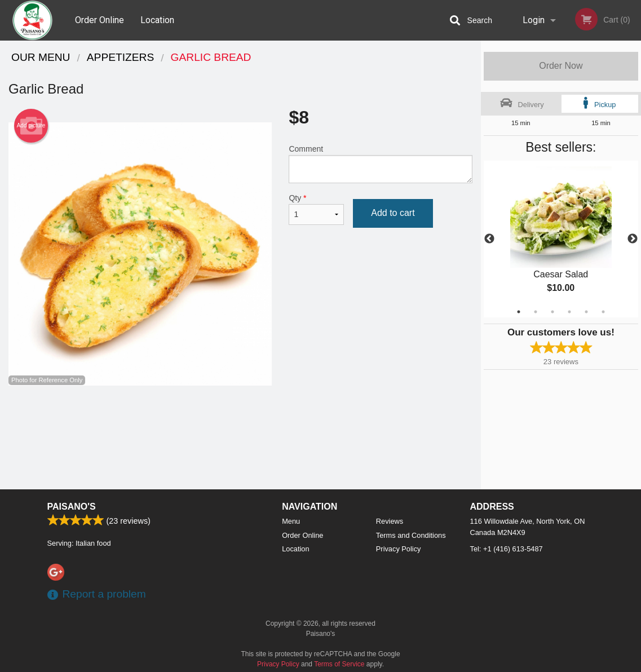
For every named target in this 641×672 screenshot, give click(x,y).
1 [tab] (519, 312)
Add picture (31, 126)
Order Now (561, 66)
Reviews (390, 521)
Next (633, 239)
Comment (380, 164)
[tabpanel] (561, 239)
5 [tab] (586, 312)
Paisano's (72, 507)
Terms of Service (339, 664)
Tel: (507, 549)
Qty (316, 209)
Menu (291, 521)
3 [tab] (552, 312)
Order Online (100, 20)
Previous (489, 239)
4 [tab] (569, 312)
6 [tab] (603, 312)
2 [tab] (536, 312)
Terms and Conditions (411, 535)
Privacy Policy (399, 549)
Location (157, 20)
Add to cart (393, 213)
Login (534, 20)
